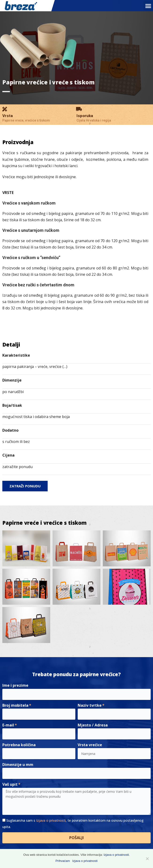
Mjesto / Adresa (93, 725)
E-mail (8, 725)
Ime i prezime (15, 685)
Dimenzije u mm (18, 765)
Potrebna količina (19, 745)
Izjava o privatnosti (51, 820)
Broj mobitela (15, 705)
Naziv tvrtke (90, 705)
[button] (148, 6)
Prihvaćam (63, 861)
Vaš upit (10, 784)
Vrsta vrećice (90, 745)
